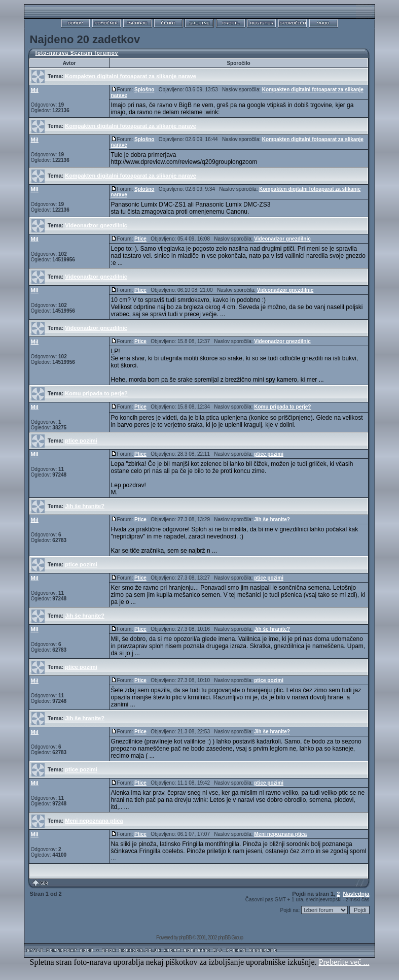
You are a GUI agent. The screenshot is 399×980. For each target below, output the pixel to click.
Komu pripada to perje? (96, 393)
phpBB (185, 938)
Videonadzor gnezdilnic (96, 225)
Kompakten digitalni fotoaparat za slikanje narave (131, 76)
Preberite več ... (344, 962)
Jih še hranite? (85, 506)
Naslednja (356, 894)
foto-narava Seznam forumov (77, 53)
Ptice (140, 239)
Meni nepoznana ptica (94, 821)
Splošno (144, 90)
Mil (35, 90)
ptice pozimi (81, 441)
